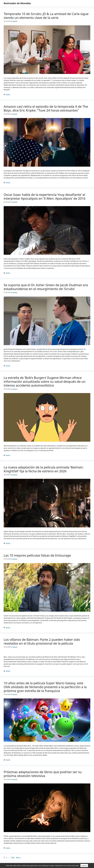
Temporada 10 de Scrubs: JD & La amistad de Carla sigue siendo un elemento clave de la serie (46, 16)
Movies (8, 94)
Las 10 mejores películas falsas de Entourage (37, 555)
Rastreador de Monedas (17, 3)
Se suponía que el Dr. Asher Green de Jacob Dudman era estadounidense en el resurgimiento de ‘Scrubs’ (46, 287)
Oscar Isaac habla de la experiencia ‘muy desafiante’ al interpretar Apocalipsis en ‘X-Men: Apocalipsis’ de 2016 (45, 196)
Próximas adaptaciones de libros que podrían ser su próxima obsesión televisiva (43, 774)
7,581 (13, 857)
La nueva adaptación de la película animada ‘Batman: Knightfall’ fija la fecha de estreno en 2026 (44, 469)
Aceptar (84, 865)
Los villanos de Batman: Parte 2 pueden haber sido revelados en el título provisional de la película (42, 641)
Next (19, 857)
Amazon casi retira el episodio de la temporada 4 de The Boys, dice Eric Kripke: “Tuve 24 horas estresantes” (46, 108)
